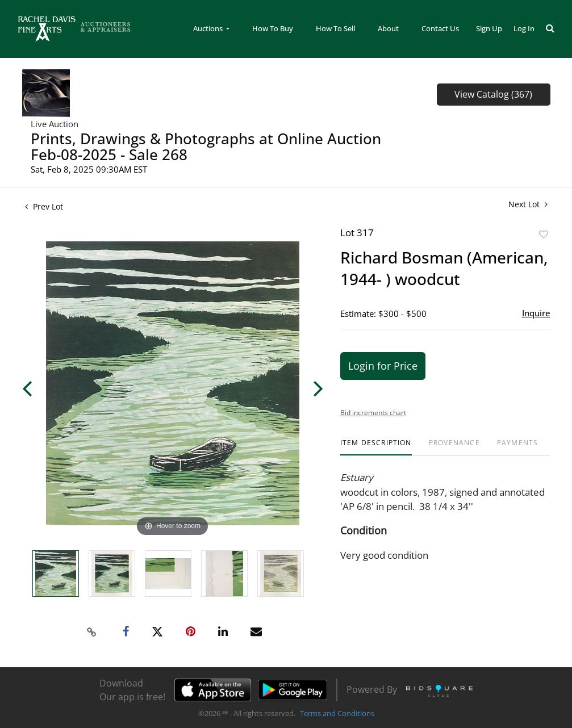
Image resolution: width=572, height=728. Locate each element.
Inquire (536, 313)
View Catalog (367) (493, 94)
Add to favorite (544, 234)
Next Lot (528, 204)
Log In (524, 28)
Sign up (489, 28)
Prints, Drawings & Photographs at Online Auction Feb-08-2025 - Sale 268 (206, 147)
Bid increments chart (373, 413)
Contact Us (440, 28)
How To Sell (335, 28)
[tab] (376, 447)
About (388, 28)
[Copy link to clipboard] (91, 632)
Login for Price (383, 366)
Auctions (209, 28)
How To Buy (273, 28)
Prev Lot (44, 206)
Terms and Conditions (337, 713)
